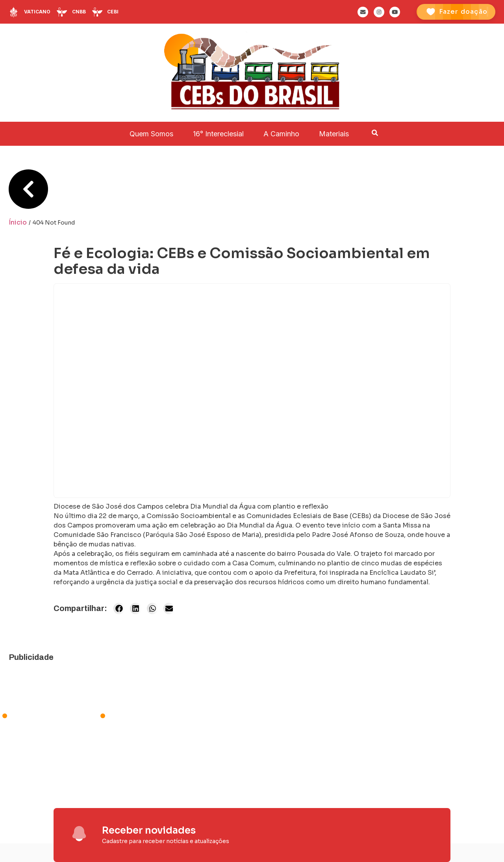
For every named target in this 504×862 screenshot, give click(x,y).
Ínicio (18, 222)
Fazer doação (463, 12)
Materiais (334, 134)
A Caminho (281, 134)
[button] (119, 608)
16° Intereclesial (218, 134)
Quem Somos (151, 134)
